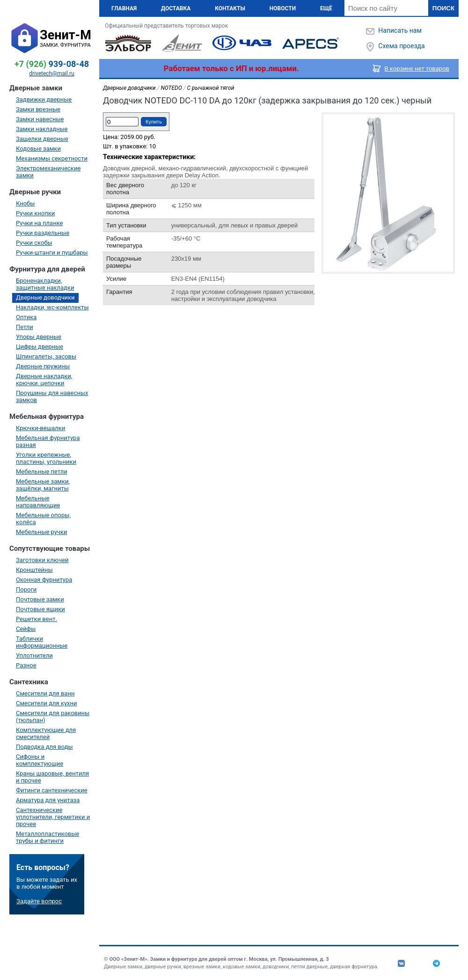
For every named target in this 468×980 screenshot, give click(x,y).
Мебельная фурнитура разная (48, 441)
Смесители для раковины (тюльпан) (53, 717)
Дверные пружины (43, 366)
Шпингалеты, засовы (46, 356)
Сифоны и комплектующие (40, 760)
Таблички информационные (42, 642)
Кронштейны (34, 570)
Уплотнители (34, 655)
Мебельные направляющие (38, 502)
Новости (283, 8)
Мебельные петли (42, 472)
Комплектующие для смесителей (46, 733)
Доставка (176, 8)
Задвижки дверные (44, 99)
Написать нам (400, 30)
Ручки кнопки (35, 213)
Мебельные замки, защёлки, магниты (43, 485)
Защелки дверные (42, 139)
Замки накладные (42, 129)
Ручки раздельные (43, 233)
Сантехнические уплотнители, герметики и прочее (53, 817)
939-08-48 (52, 64)
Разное (26, 665)
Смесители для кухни (47, 703)
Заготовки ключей (42, 560)
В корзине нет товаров (417, 69)
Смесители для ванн (45, 693)
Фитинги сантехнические (52, 790)
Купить (154, 122)
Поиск (443, 8)
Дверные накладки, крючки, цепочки (44, 380)
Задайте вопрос (39, 901)
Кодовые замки (38, 149)
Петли (25, 327)
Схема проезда (401, 46)
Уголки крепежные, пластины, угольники (46, 458)
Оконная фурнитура (44, 580)
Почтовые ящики (40, 609)
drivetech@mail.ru (52, 73)
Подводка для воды (44, 747)
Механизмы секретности (52, 158)
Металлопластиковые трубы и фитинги (48, 837)
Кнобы (25, 203)
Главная (124, 8)
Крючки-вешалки (40, 428)
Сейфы (26, 629)
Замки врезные (38, 109)
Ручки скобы (34, 243)
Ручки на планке (39, 223)
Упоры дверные (39, 337)
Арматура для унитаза (48, 800)
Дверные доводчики (45, 297)
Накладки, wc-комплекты (52, 307)
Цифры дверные (40, 347)
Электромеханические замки (48, 172)
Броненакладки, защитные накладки (45, 284)
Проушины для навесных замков (52, 396)
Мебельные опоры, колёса (43, 519)
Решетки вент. (37, 619)
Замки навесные (40, 119)
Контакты (230, 8)
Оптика (26, 317)
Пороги (26, 589)
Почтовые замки (40, 599)
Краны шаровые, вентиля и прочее (52, 777)
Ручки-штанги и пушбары (52, 252)
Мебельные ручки (42, 532)
